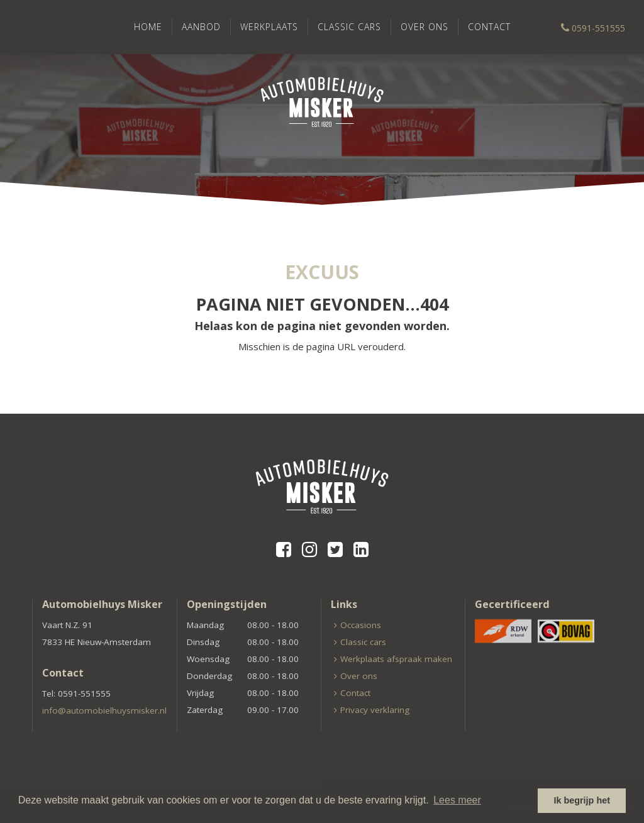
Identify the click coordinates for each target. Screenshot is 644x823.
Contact (489, 27)
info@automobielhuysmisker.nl (104, 710)
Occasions (361, 625)
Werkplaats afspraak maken (396, 659)
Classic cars (349, 27)
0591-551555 (593, 28)
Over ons (425, 27)
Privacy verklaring (375, 710)
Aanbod (201, 27)
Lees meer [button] (457, 800)
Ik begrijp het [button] (582, 800)
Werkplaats (269, 27)
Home (148, 27)
